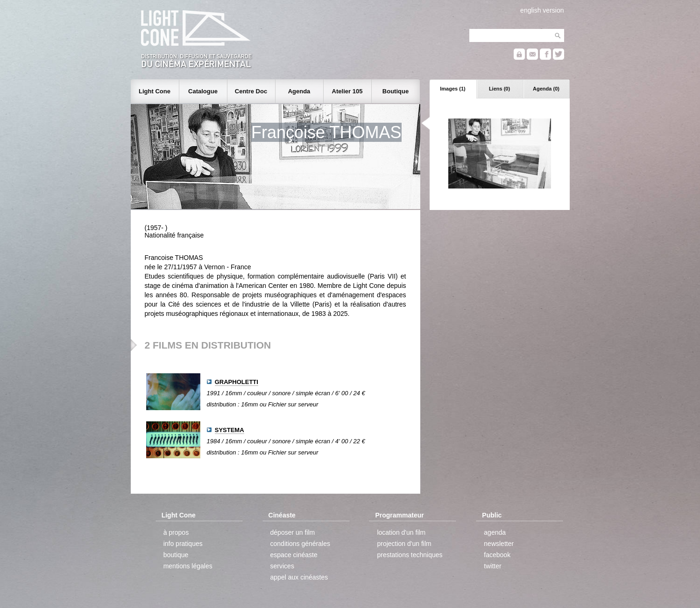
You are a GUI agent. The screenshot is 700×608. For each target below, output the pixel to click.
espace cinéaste (294, 555)
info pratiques (183, 544)
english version (542, 10)
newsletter (499, 544)
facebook (497, 555)
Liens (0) (499, 89)
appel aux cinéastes (299, 577)
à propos (176, 532)
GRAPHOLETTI (237, 382)
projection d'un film (404, 544)
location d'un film (401, 532)
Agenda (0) (546, 89)
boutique (176, 555)
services (282, 566)
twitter (492, 566)
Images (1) (453, 89)
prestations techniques (410, 555)
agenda (495, 532)
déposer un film (293, 532)
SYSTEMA (230, 430)
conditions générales (300, 544)
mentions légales (188, 566)
